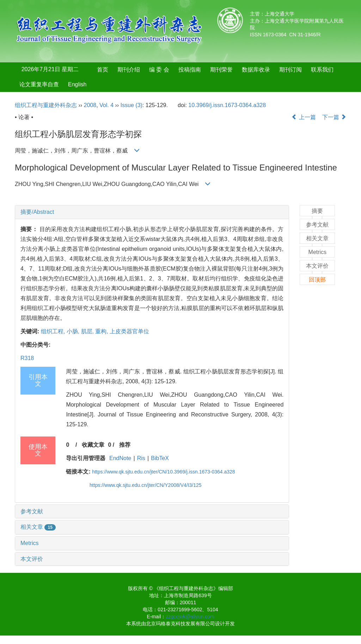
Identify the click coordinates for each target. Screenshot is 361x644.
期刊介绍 (129, 70)
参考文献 (32, 511)
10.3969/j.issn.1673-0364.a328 (227, 105)
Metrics (30, 543)
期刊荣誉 (221, 70)
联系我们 (322, 70)
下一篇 (334, 117)
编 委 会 (159, 70)
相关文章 (38, 527)
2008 (90, 105)
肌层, (88, 331)
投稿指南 (190, 70)
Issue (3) (131, 105)
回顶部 (317, 280)
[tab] (152, 212)
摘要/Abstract (37, 212)
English (77, 84)
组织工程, (54, 331)
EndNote (120, 458)
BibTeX (160, 458)
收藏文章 (93, 445)
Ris (141, 458)
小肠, (74, 331)
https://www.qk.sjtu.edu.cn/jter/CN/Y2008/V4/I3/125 (146, 485)
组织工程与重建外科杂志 (46, 105)
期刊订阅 (290, 70)
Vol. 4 (106, 105)
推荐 (125, 445)
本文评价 (32, 559)
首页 (103, 70)
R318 (27, 358)
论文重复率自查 (39, 84)
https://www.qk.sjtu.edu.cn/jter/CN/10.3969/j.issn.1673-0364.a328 (163, 472)
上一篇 (304, 117)
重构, (102, 331)
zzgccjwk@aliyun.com (190, 617)
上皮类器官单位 (129, 331)
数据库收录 (256, 70)
